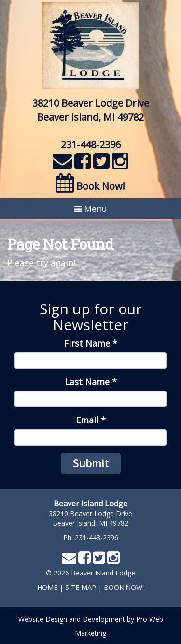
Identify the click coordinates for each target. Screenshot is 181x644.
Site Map (81, 587)
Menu (91, 209)
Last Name (91, 382)
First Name (90, 343)
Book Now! (90, 186)
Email (91, 420)
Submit (91, 463)
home (47, 587)
